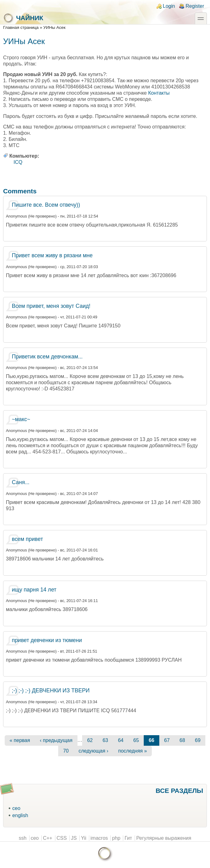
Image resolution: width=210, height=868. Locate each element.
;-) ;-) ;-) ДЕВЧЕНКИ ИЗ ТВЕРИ (51, 690)
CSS (62, 838)
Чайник (23, 18)
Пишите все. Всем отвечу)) (46, 205)
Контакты (159, 93)
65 (136, 740)
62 (90, 740)
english (20, 815)
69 (198, 740)
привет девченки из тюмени (47, 640)
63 (105, 740)
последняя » (133, 751)
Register (195, 6)
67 (167, 740)
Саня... (21, 482)
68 (182, 740)
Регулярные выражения (164, 838)
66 (152, 740)
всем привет (27, 539)
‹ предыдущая (56, 740)
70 (66, 751)
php (116, 838)
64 (121, 740)
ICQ (18, 162)
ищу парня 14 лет (34, 590)
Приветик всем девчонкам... (47, 357)
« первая (20, 740)
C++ (48, 838)
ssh (23, 838)
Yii (84, 838)
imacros (99, 838)
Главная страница (21, 27)
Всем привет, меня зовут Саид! (51, 306)
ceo (16, 808)
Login (169, 6)
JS (74, 838)
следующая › (93, 751)
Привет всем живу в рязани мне (52, 255)
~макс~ (21, 419)
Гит (128, 838)
